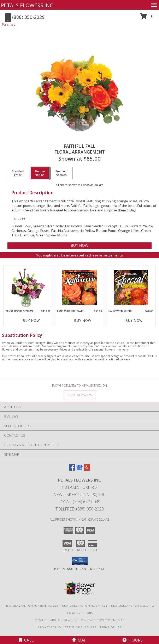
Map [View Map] (79, 640)
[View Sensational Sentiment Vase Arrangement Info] (28, 287)
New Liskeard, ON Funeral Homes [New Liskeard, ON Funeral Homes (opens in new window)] (32, 606)
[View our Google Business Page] (79, 469)
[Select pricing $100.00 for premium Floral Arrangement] (61, 173)
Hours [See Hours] (132, 640)
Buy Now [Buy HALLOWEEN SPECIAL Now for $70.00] (134, 321)
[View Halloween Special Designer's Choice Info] (131, 287)
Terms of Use (111, 627)
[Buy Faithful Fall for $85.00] (79, 246)
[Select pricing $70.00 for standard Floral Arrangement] (18, 173)
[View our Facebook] (72, 469)
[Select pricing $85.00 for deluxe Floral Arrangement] (40, 173)
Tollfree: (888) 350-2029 (80, 509)
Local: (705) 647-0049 (79, 502)
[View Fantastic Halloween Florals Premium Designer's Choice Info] (80, 287)
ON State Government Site (103, 620)
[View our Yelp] (87, 469)
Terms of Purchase (81, 627)
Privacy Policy (50, 627)
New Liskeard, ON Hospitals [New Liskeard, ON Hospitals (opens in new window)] (85, 606)
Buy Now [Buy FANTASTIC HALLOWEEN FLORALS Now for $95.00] (83, 321)
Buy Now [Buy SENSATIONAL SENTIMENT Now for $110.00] (31, 321)
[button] (147, 18)
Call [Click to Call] (26, 640)
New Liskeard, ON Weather (56, 620)
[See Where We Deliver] (79, 395)
